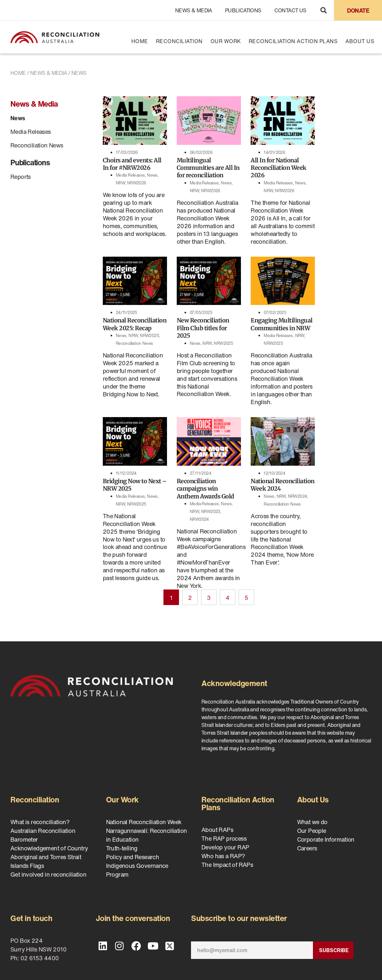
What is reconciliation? (40, 822)
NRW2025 (149, 336)
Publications (243, 10)
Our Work (226, 41)
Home (140, 41)
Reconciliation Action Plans (293, 41)
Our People (312, 831)
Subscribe (334, 950)
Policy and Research (133, 857)
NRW (120, 183)
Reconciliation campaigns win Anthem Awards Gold (205, 489)
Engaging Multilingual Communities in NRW (282, 324)
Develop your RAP (225, 847)
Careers (307, 848)
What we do (312, 822)
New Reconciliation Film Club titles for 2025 (203, 328)
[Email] (252, 950)
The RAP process (224, 838)
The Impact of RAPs (227, 865)
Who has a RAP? (223, 856)
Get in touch (31, 918)
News (18, 118)
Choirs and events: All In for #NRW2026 (132, 164)
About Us (360, 41)
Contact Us (290, 10)
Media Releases (31, 132)
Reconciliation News (37, 145)
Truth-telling (122, 848)
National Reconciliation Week (144, 822)
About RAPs (217, 830)
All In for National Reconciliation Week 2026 (279, 168)
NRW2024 (199, 519)
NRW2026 (137, 183)
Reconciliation (179, 41)
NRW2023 (211, 512)
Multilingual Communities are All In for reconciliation (208, 168)
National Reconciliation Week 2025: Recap (135, 324)
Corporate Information (326, 839)
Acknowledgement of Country (49, 848)
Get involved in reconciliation (48, 874)
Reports (21, 177)
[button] (323, 10)
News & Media (194, 10)
